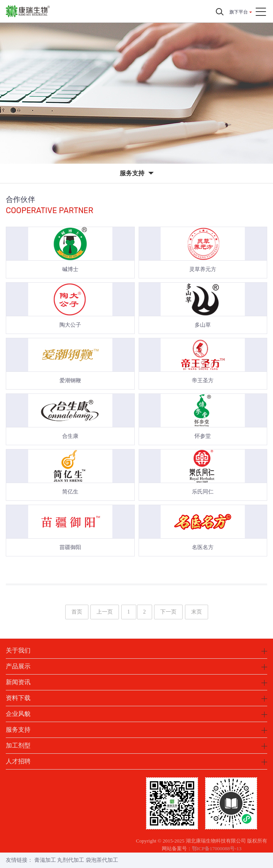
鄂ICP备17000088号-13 (217, 849)
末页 (197, 612)
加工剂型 (18, 745)
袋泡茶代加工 (102, 860)
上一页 (105, 612)
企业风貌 (18, 714)
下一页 (168, 612)
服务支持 (18, 730)
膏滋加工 (45, 860)
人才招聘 (18, 761)
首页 (77, 612)
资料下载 (18, 698)
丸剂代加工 (71, 860)
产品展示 (18, 666)
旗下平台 (239, 12)
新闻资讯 (18, 682)
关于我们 (18, 650)
